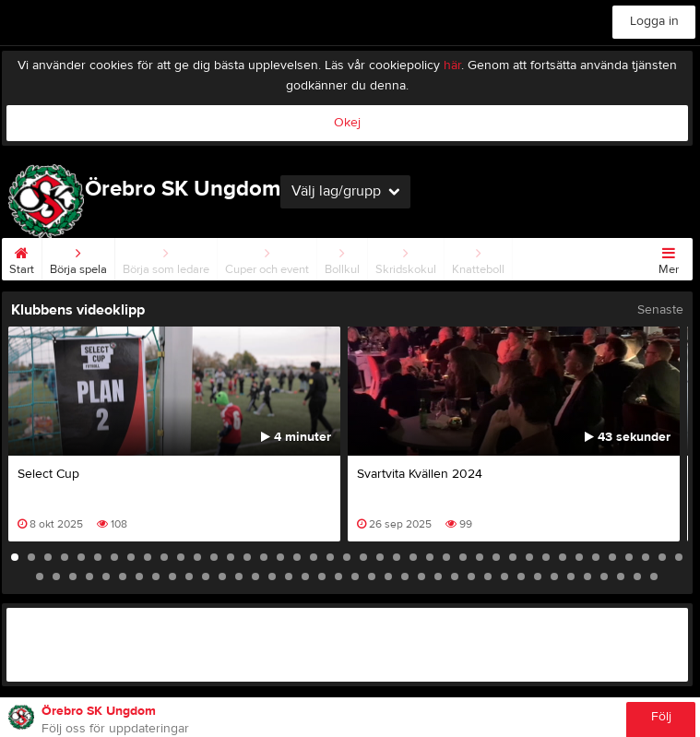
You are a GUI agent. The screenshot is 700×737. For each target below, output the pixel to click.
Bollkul (342, 257)
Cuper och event (267, 257)
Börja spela (78, 257)
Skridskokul (406, 257)
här (452, 65)
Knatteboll (478, 257)
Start (22, 257)
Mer (669, 257)
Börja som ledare (166, 257)
